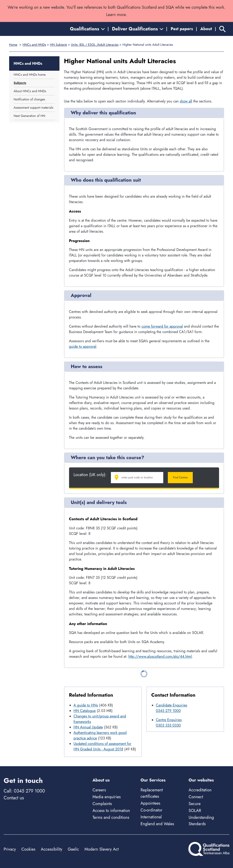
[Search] (222, 29)
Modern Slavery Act (101, 849)
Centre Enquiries (169, 720)
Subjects (20, 83)
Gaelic (73, 849)
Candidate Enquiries (172, 705)
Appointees (150, 803)
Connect (196, 797)
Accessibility (52, 849)
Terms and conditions (111, 817)
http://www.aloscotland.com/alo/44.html (160, 656)
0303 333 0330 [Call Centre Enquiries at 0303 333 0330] (168, 725)
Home (13, 45)
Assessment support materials (33, 108)
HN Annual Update (88, 727)
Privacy (10, 849)
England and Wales (157, 824)
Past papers (182, 29)
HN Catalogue (85, 711)
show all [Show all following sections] (186, 101)
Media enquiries (106, 797)
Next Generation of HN (29, 116)
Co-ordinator (151, 810)
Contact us (14, 798)
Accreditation (200, 790)
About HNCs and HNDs (30, 91)
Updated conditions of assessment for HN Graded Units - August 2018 (103, 746)
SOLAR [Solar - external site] (195, 811)
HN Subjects (58, 45)
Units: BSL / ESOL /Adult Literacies (95, 45)
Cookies (28, 849)
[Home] (24, 29)
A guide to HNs (86, 705)
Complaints (102, 804)
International (151, 817)
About (206, 29)
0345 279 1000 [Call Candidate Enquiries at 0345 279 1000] (168, 711)
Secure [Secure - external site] (195, 804)
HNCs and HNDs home (30, 75)
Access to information (111, 811)
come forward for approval (162, 326)
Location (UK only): (90, 475)
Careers (99, 790)
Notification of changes (29, 99)
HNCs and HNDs (34, 45)
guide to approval (83, 346)
